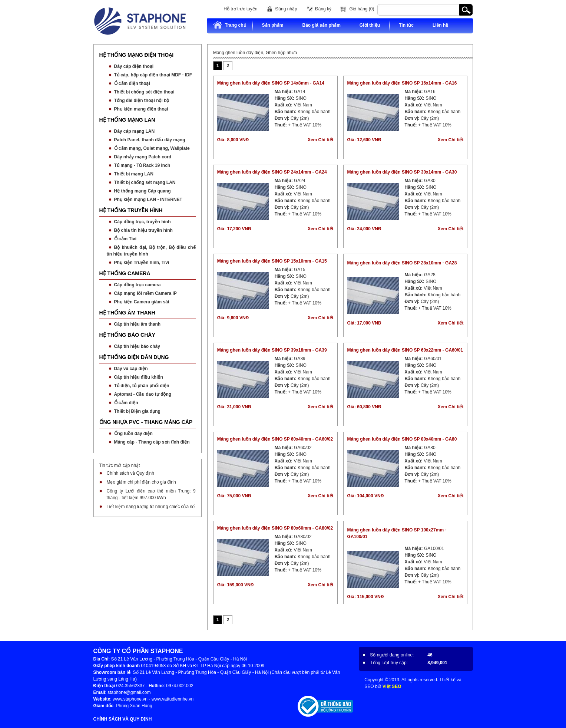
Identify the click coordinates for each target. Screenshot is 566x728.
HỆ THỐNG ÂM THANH (127, 313)
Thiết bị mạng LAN (134, 174)
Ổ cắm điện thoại (132, 83)
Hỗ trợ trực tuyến (240, 9)
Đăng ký (323, 9)
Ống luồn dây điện (133, 434)
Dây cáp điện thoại (134, 66)
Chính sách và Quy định (130, 473)
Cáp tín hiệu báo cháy (137, 346)
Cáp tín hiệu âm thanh (138, 324)
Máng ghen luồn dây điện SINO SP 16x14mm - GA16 (402, 83)
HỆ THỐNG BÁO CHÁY (127, 335)
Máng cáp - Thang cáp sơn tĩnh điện (152, 442)
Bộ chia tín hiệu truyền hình (143, 230)
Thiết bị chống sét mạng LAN (145, 182)
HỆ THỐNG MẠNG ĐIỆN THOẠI (137, 55)
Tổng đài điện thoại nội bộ (142, 101)
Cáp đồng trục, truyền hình (143, 222)
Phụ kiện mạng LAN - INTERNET (148, 200)
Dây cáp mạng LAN (135, 131)
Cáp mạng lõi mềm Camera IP (145, 293)
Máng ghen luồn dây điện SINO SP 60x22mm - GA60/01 (405, 350)
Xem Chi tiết (321, 140)
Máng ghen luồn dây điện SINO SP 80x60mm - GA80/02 (275, 528)
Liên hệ (440, 25)
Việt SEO (392, 686)
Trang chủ (229, 25)
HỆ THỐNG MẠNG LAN (127, 120)
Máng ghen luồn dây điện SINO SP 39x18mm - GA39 (272, 350)
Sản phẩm (273, 25)
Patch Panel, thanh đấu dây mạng (150, 140)
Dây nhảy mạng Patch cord (143, 157)
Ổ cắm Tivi (125, 239)
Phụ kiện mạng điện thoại (141, 109)
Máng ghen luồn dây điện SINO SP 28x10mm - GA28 (402, 263)
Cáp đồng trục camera (138, 285)
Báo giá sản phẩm (322, 25)
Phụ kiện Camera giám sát (142, 302)
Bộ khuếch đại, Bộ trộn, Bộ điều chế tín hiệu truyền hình (151, 251)
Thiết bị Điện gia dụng (137, 411)
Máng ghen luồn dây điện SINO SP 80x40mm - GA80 (402, 439)
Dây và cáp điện (131, 369)
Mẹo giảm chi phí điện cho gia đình (141, 482)
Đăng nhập (286, 9)
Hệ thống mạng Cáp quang (143, 191)
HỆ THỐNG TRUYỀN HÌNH (131, 210)
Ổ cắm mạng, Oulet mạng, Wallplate (152, 148)
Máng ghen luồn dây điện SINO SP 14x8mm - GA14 (271, 83)
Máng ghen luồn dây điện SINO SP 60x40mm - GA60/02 (275, 439)
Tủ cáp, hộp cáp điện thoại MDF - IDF (153, 75)
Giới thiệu (370, 25)
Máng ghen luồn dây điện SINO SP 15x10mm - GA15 (272, 261)
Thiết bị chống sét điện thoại (144, 92)
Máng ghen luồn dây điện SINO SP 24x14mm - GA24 (272, 172)
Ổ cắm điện (126, 403)
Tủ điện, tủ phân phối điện (142, 386)
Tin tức (406, 25)
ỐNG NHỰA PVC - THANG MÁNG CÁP (146, 422)
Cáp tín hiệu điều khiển (139, 377)
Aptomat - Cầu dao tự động (143, 394)
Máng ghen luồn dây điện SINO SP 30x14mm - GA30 (402, 172)
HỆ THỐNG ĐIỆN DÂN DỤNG (134, 357)
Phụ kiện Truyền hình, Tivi (142, 263)
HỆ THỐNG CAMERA (125, 273)
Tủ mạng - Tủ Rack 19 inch (142, 165)
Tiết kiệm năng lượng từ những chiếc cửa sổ (151, 507)
